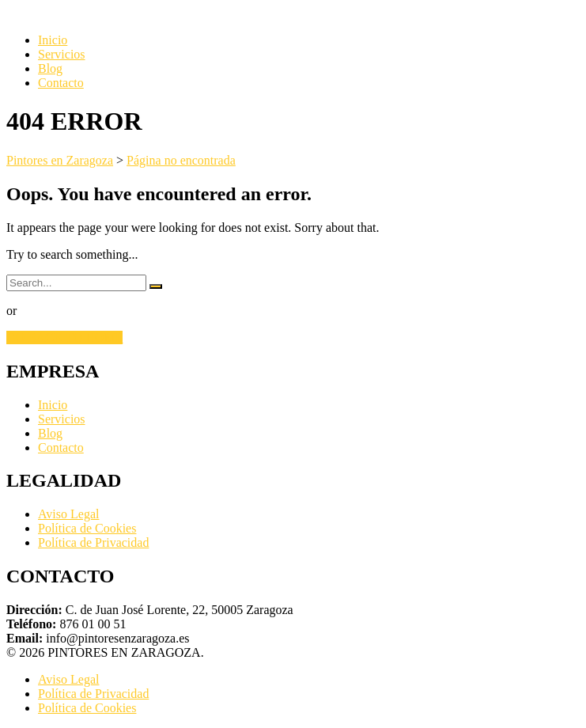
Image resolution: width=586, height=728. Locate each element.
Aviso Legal (68, 514)
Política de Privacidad (93, 542)
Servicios (62, 54)
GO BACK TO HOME (64, 337)
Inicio (53, 40)
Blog (50, 68)
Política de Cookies (87, 528)
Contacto (61, 83)
